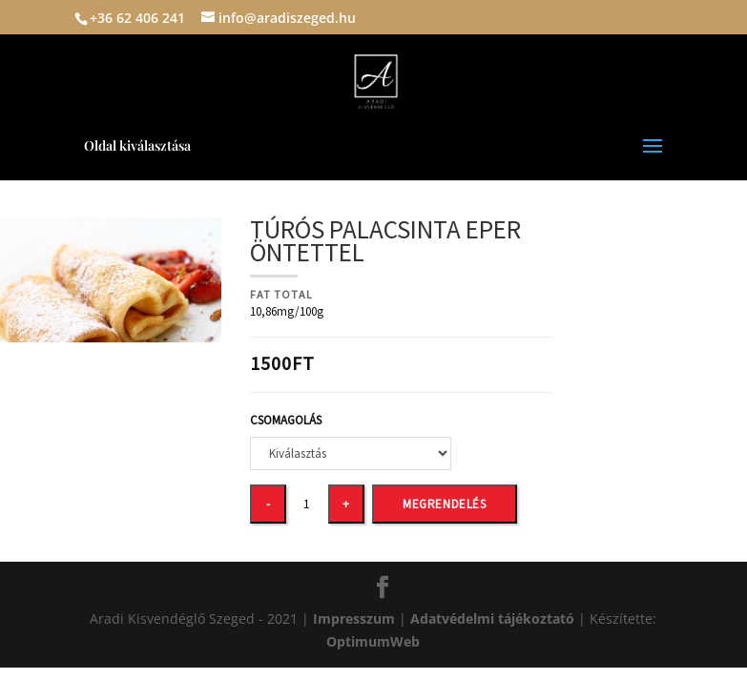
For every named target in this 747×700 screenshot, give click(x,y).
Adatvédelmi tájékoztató (492, 618)
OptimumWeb (373, 641)
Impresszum (356, 618)
